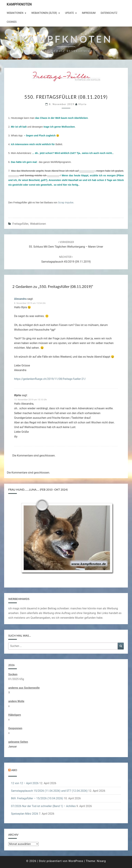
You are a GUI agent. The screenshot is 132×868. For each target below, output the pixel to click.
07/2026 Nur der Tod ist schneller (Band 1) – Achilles (43, 806)
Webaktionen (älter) (44, 13)
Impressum (89, 13)
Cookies (12, 22)
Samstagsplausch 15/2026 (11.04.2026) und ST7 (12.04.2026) (49, 791)
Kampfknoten (19, 4)
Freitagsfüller (20, 224)
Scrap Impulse (66, 202)
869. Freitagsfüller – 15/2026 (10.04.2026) (37, 798)
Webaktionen (15, 13)
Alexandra (20, 299)
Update (69, 13)
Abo (14, 770)
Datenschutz (109, 13)
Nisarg (101, 861)
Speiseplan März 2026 (25, 814)
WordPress (76, 861)
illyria (82, 104)
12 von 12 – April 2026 (25, 783)
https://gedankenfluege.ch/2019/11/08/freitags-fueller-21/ (50, 379)
